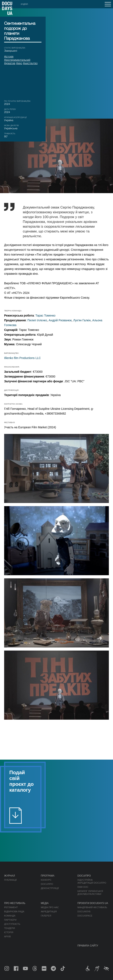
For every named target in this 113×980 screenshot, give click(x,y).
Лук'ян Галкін (82, 320)
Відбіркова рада (14, 912)
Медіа (45, 903)
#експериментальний (17, 60)
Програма (48, 876)
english (24, 4)
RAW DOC (83, 887)
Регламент (11, 907)
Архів (7, 937)
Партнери (10, 920)
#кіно (19, 63)
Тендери (10, 928)
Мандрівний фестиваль (92, 907)
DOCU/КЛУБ (84, 912)
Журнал (10, 876)
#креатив (10, 63)
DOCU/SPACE (85, 916)
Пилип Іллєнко (37, 320)
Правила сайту (88, 946)
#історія (9, 56)
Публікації (10, 880)
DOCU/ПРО (47, 884)
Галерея (46, 916)
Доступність (12, 924)
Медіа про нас (50, 907)
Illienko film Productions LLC (22, 358)
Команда (10, 916)
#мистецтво (30, 63)
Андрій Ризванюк (60, 320)
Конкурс (46, 880)
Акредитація (49, 912)
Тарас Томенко (46, 315)
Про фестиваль (15, 903)
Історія (9, 932)
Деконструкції (50, 888)
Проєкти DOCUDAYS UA (93, 903)
